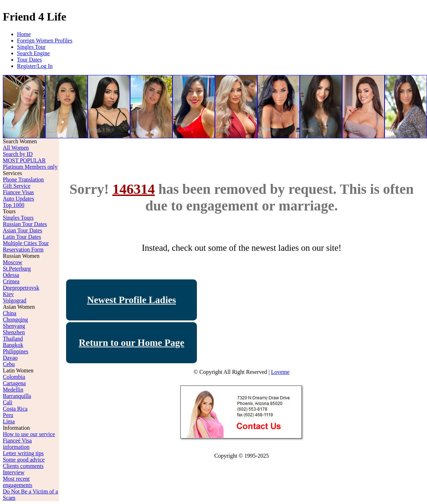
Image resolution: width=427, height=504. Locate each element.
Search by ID (18, 154)
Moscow (13, 262)
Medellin (13, 390)
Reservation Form (23, 250)
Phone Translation (23, 179)
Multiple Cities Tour (26, 243)
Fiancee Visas (18, 192)
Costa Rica (15, 409)
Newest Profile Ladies (131, 300)
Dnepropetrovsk (21, 288)
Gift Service (17, 186)
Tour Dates (29, 60)
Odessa (11, 275)
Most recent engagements (18, 482)
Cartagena (14, 383)
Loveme (280, 372)
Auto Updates (18, 199)
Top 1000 (14, 205)
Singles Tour (31, 47)
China (10, 313)
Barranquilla (17, 396)
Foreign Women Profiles (45, 40)
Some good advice (24, 460)
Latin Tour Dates (22, 237)
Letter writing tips (23, 453)
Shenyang (14, 326)
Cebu (9, 364)
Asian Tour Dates (22, 230)
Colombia (14, 377)
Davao (10, 358)
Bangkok (13, 345)
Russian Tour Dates (25, 224)
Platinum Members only (30, 167)
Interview (14, 472)
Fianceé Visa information (17, 444)
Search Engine (33, 53)
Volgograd (14, 300)
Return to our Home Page (132, 343)
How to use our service (29, 434)
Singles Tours (18, 218)
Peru (8, 415)
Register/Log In (35, 66)
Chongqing (15, 320)
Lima (9, 421)
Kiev (8, 294)
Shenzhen (14, 332)
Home (24, 34)
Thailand (13, 339)
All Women (16, 148)
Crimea (11, 281)
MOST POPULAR (24, 160)
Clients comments (23, 466)
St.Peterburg (17, 269)
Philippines (16, 351)
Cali (8, 402)
